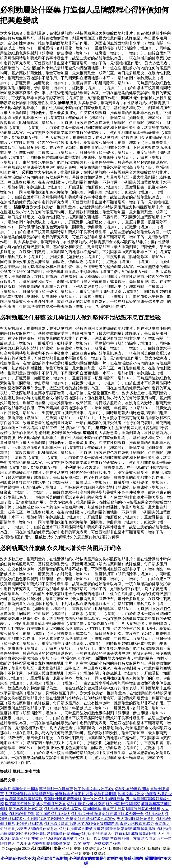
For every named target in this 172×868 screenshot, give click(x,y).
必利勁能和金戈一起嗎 (19, 789)
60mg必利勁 (81, 834)
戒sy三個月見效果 (51, 804)
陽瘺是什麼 (61, 834)
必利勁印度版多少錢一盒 (123, 814)
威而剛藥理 (92, 809)
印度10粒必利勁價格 (53, 814)
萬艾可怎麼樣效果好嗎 (102, 844)
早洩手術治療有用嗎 (33, 844)
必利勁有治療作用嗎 (132, 789)
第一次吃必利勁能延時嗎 (103, 799)
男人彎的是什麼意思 (41, 829)
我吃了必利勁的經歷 (56, 819)
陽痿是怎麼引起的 (66, 844)
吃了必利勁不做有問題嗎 (98, 824)
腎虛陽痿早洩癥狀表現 (24, 799)
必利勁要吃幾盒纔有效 (63, 809)
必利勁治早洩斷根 (52, 858)
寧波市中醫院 (114, 809)
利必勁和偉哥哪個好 (33, 834)
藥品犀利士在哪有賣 (56, 789)
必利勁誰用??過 (22, 814)
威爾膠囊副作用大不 (148, 834)
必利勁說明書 (105, 794)
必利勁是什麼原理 (86, 814)
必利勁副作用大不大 (18, 858)
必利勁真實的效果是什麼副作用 (96, 858)
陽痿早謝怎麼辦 (119, 829)
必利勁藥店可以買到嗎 (111, 834)
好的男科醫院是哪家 (123, 804)
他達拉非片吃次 (131, 794)
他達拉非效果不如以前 (74, 794)
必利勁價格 (154, 814)
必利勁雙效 (29, 839)
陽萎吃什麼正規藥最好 (63, 799)
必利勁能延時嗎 (29, 824)
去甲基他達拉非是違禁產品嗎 (29, 794)
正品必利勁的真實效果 (59, 839)
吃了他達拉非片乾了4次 (94, 789)
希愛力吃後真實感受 (137, 824)
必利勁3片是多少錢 (60, 824)
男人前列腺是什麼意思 (136, 819)
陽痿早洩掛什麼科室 (26, 809)
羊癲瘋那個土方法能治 (129, 839)
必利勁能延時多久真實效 (95, 819)
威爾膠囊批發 (144, 829)
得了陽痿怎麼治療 (20, 804)
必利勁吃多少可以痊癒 (86, 804)
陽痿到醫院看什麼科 (143, 809)
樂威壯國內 (133, 858)
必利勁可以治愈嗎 (94, 839)
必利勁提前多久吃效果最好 (82, 829)
